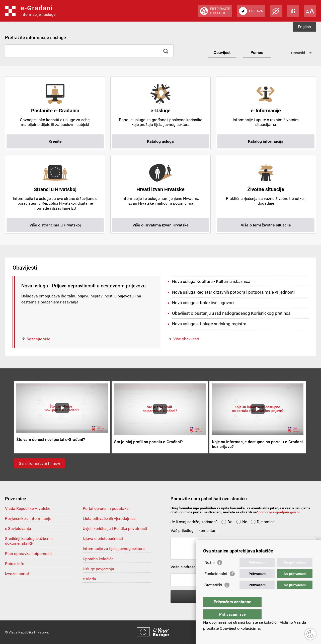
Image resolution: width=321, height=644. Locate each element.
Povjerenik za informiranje (28, 518)
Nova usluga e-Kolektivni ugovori (203, 303)
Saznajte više (38, 339)
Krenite (55, 141)
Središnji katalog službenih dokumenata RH (29, 541)
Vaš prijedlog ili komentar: (193, 531)
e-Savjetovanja (18, 529)
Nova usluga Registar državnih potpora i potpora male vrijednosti (233, 292)
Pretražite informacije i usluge (35, 37)
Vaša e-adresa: (184, 567)
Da (227, 522)
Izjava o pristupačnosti (103, 539)
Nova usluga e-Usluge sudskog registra (209, 324)
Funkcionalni (216, 584)
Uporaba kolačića (98, 559)
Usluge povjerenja (98, 569)
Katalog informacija (266, 141)
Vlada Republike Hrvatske (28, 508)
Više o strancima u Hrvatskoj (55, 225)
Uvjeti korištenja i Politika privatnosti (115, 529)
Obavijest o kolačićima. (240, 628)
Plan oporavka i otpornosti (28, 554)
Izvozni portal (17, 574)
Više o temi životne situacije (266, 225)
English (304, 27)
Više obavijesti (186, 339)
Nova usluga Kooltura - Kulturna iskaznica (211, 281)
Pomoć (257, 53)
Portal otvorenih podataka (106, 508)
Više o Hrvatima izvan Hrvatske (160, 225)
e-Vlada (89, 579)
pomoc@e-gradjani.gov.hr (279, 512)
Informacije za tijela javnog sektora (114, 549)
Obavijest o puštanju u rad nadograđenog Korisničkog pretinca (231, 313)
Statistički (213, 595)
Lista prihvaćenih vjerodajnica (109, 518)
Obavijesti (223, 53)
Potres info (15, 564)
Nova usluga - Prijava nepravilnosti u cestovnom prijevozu (84, 286)
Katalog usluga (160, 141)
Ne (242, 522)
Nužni (210, 572)
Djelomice (262, 522)
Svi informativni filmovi (39, 463)
